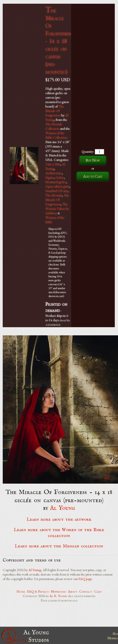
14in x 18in (53, 164)
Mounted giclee (56, 182)
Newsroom (58, 591)
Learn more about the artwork (59, 519)
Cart (98, 591)
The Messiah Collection (54, 126)
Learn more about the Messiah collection (59, 546)
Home (21, 591)
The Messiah (54, 195)
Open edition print (57, 186)
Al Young (63, 508)
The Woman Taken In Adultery (57, 209)
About (72, 591)
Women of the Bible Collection (56, 135)
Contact (86, 591)
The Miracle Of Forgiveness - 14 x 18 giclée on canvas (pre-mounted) (58, 41)
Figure (50, 177)
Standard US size (57, 191)
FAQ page (85, 579)
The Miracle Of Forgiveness (55, 111)
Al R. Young (58, 596)
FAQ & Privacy (38, 591)
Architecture (54, 173)
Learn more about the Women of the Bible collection (59, 533)
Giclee (60, 177)
